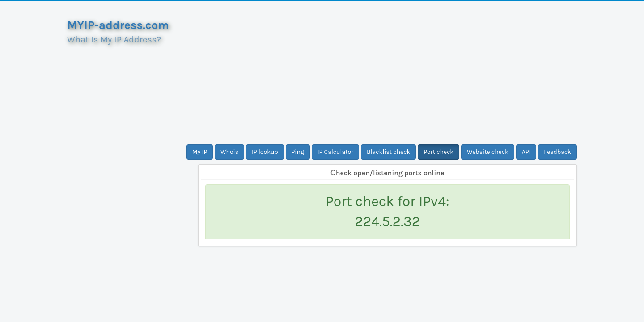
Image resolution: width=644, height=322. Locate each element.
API (526, 152)
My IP (200, 152)
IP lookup (265, 152)
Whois (229, 152)
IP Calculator (336, 152)
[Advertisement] (388, 73)
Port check (439, 152)
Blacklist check (388, 152)
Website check (488, 152)
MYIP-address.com (118, 25)
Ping (298, 152)
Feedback (557, 152)
